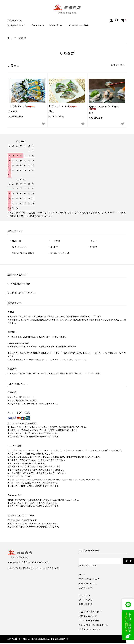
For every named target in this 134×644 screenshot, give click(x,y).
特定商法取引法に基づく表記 (94, 625)
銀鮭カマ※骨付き (60, 253)
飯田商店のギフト (17, 25)
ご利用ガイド (38, 25)
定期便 (94, 247)
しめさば (22, 38)
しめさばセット (22, 107)
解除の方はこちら (88, 565)
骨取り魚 (17, 241)
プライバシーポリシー (90, 629)
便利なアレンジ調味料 (23, 253)
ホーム (10, 38)
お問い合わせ (56, 25)
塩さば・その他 (20, 247)
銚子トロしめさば (63, 107)
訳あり (55, 247)
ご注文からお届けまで (90, 611)
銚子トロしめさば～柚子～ (104, 107)
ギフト (94, 241)
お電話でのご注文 (88, 616)
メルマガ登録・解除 (78, 25)
